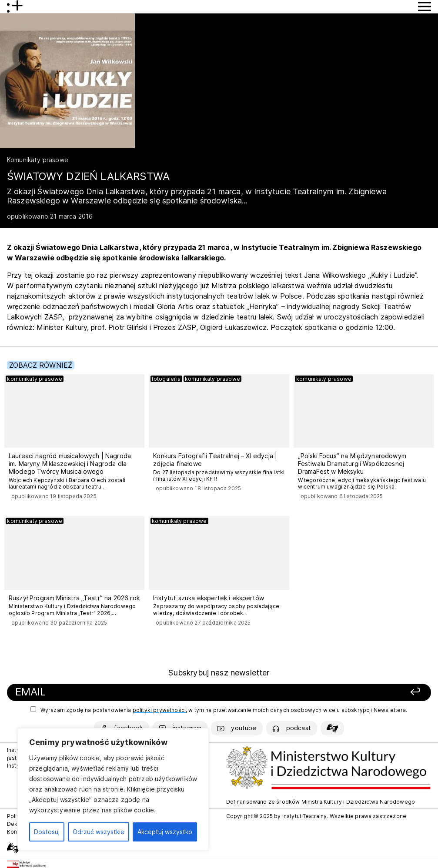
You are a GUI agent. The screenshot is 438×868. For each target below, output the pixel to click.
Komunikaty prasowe (38, 160)
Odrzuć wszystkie (99, 832)
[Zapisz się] (342, 692)
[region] (113, 789)
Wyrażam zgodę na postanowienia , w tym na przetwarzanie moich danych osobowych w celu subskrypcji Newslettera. (219, 710)
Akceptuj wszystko (165, 832)
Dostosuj (47, 832)
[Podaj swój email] (137, 692)
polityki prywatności (159, 710)
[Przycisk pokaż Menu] (425, 7)
